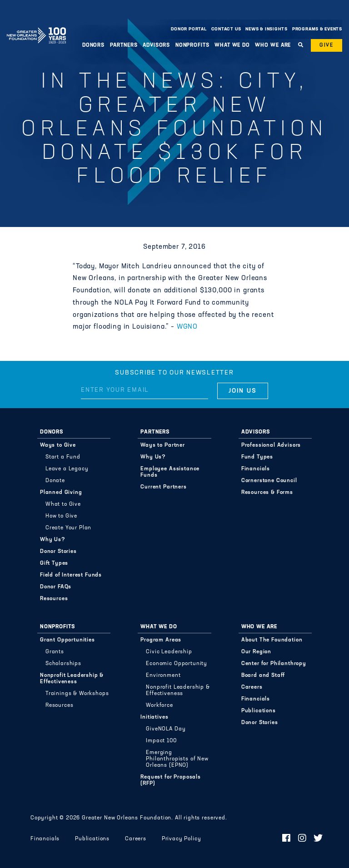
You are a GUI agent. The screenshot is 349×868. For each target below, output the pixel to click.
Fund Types (257, 457)
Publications (259, 711)
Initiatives (154, 717)
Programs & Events (317, 29)
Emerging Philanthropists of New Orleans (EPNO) (177, 759)
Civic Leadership (169, 652)
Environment (163, 676)
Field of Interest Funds (71, 575)
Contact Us (226, 29)
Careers (252, 687)
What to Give (63, 504)
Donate (55, 481)
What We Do (232, 45)
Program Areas (161, 640)
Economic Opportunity (177, 664)
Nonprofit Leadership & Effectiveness (72, 679)
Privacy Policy (182, 839)
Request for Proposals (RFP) (171, 780)
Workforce (160, 705)
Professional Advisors (271, 445)
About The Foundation (272, 640)
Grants (55, 652)
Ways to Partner (163, 445)
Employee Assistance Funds (170, 472)
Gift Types (54, 563)
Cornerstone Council (269, 481)
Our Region (256, 652)
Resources (54, 599)
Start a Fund (63, 457)
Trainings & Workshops (77, 694)
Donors (93, 45)
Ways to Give (58, 445)
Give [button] (327, 45)
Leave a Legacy (67, 469)
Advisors (156, 45)
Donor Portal (189, 29)
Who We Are (273, 45)
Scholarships (63, 664)
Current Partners (163, 487)
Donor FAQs (56, 587)
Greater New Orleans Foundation (36, 27)
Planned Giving (61, 493)
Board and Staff (263, 676)
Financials (256, 469)
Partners (124, 45)
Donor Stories (58, 552)
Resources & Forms (267, 493)
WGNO (187, 327)
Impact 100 (161, 741)
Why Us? (53, 540)
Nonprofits (192, 45)
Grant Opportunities (67, 640)
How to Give (61, 516)
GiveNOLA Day (166, 729)
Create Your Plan (68, 528)
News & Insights (267, 29)
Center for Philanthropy (274, 664)
